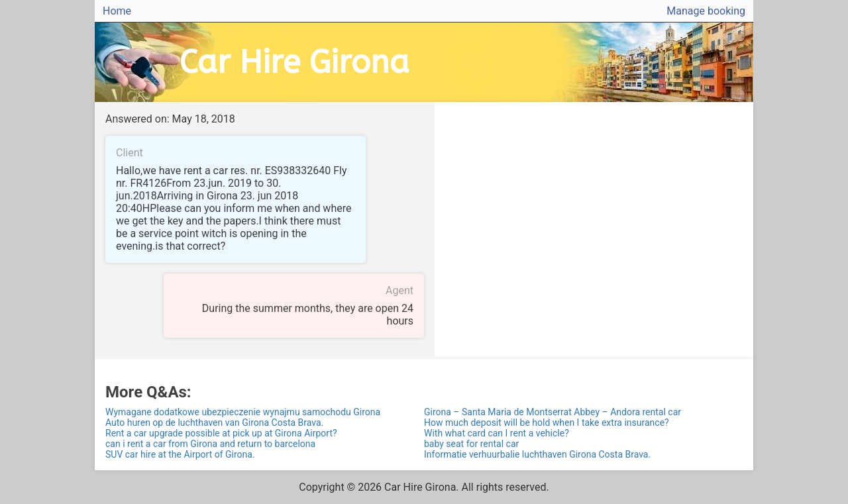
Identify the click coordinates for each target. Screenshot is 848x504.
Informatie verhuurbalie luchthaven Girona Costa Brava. (537, 454)
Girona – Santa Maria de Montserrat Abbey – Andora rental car (553, 412)
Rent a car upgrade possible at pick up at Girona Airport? (221, 433)
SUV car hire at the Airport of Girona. (180, 454)
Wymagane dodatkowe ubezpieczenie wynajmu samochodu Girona (243, 412)
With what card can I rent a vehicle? (497, 433)
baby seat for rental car (471, 444)
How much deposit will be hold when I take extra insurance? (547, 423)
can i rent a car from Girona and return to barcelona (210, 444)
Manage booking (706, 11)
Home (117, 11)
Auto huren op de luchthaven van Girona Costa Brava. (214, 423)
